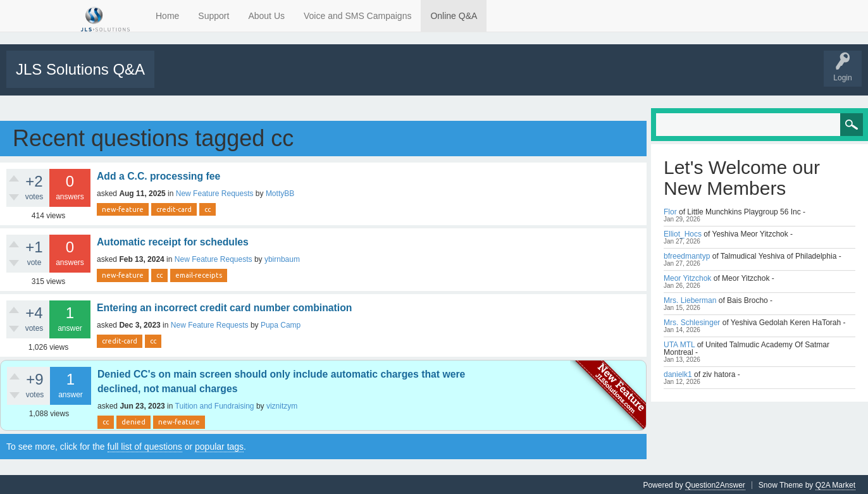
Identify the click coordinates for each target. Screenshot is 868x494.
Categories (312, 78)
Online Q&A (454, 16)
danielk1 (678, 373)
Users (355, 78)
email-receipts (199, 274)
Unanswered (226, 78)
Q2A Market (835, 484)
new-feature (123, 208)
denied (133, 421)
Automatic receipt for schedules (173, 241)
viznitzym (282, 405)
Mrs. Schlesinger (692, 321)
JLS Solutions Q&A (80, 69)
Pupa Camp (281, 324)
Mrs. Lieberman (690, 299)
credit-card (174, 208)
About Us (266, 16)
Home (167, 16)
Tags (270, 78)
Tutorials (463, 78)
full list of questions (145, 445)
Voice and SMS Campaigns (357, 16)
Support (214, 16)
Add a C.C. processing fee (158, 175)
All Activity (179, 78)
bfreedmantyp (687, 255)
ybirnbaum (282, 258)
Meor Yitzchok (687, 277)
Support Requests (409, 78)
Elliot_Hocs (683, 233)
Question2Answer (715, 484)
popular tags (219, 445)
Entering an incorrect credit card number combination (224, 306)
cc (208, 208)
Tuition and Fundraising (215, 405)
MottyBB (280, 192)
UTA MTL (679, 343)
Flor (670, 211)
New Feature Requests (215, 192)
